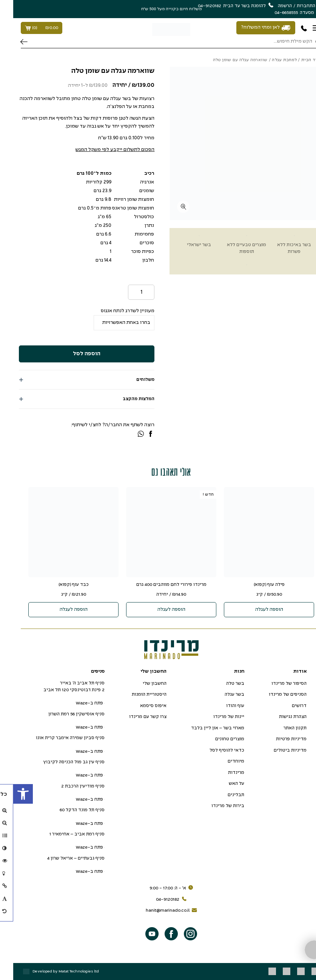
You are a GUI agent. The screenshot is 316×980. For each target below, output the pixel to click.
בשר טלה (222, 683)
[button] (10, 794)
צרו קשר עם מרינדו (135, 717)
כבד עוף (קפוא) (60, 585)
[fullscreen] (170, 207)
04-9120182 (159, 900)
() (28, 28)
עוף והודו (222, 706)
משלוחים (132, 380)
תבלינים (223, 795)
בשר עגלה (221, 694)
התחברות (293, 6)
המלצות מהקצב (125, 399)
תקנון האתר (282, 728)
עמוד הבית (299, 60)
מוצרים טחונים (217, 739)
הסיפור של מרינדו (276, 683)
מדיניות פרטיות (278, 739)
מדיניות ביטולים (277, 750)
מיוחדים (223, 761)
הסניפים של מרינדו (274, 694)
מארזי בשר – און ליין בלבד (204, 728)
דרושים (286, 706)
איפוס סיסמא (140, 706)
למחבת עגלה (271, 60)
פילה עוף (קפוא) (256, 585)
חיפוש (11, 42)
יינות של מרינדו (216, 717)
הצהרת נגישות (280, 717)
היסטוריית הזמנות (136, 694)
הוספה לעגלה (256, 610)
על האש (223, 784)
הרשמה (272, 6)
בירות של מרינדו (215, 806)
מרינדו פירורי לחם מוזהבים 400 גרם (158, 585)
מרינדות (223, 773)
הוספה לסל (73, 354)
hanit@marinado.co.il (159, 911)
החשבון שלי (141, 683)
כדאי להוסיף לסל (214, 750)
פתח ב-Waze (77, 703)
